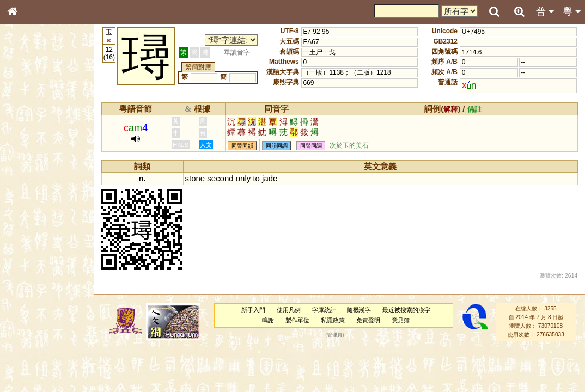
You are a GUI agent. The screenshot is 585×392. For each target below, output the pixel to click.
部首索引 (27, 145)
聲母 (22, 286)
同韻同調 (277, 146)
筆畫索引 (27, 155)
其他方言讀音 (33, 306)
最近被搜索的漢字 (406, 310)
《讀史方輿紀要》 (40, 345)
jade (270, 178)
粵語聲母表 (30, 223)
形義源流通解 (33, 185)
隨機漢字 (359, 310)
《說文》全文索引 (40, 335)
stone (195, 178)
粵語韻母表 (30, 234)
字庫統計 (324, 310)
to (256, 178)
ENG (48, 120)
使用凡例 (289, 310)
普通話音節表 (33, 296)
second (220, 178)
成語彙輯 (27, 354)
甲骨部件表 (30, 165)
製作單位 (297, 320)
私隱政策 (333, 320)
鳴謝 (268, 320)
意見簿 (401, 320)
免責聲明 (368, 320)
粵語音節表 (30, 213)
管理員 (335, 335)
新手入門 (253, 310)
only (243, 178)
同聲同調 (311, 146)
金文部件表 (30, 175)
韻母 (37, 286)
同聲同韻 (242, 146)
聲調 (52, 286)
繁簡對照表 (30, 364)
